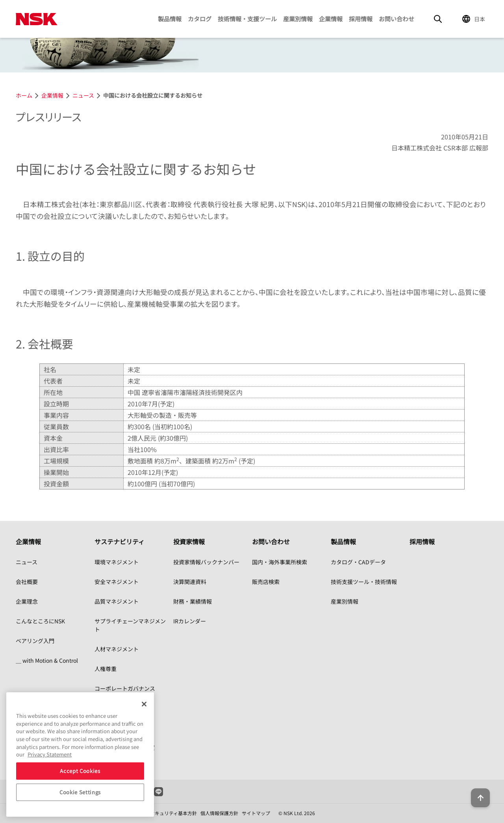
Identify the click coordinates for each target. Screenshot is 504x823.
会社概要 (27, 582)
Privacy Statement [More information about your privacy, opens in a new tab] (50, 754)
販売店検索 (266, 582)
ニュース (27, 562)
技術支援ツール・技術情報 (364, 582)
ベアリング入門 (35, 641)
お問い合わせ (397, 19)
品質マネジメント (117, 601)
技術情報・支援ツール (247, 19)
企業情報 (331, 19)
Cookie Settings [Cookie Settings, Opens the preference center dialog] (80, 792)
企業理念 (27, 601)
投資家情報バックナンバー (206, 562)
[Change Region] (475, 19)
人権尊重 (106, 669)
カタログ (200, 19)
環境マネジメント (117, 562)
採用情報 (361, 19)
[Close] (144, 704)
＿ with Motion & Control (47, 660)
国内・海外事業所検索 (280, 562)
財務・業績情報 (193, 601)
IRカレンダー (190, 621)
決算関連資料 (190, 582)
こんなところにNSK (40, 621)
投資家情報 (189, 541)
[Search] (438, 19)
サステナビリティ (120, 541)
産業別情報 (298, 19)
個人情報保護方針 (219, 813)
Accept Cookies (80, 771)
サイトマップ (256, 813)
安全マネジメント (117, 582)
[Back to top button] (479, 795)
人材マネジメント (117, 649)
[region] (80, 754)
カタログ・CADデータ (358, 562)
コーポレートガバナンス (125, 688)
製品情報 (170, 19)
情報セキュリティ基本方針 (169, 813)
